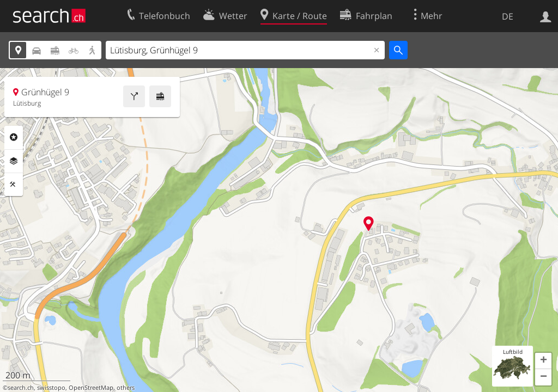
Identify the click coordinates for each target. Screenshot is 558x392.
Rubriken (14, 137)
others (126, 388)
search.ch (21, 388)
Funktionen (14, 185)
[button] (543, 361)
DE (508, 16)
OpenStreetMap (91, 388)
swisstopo (51, 388)
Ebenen (14, 161)
